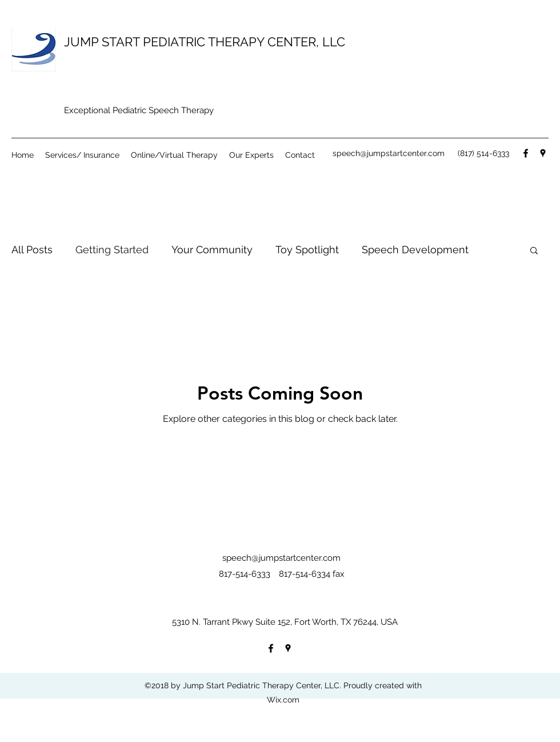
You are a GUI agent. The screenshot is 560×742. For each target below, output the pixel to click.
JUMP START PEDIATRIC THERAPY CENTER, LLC (205, 42)
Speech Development (415, 250)
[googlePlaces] (543, 153)
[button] (534, 251)
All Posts (32, 250)
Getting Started (112, 250)
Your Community (212, 250)
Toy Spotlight (307, 250)
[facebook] (526, 153)
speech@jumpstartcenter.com (389, 153)
